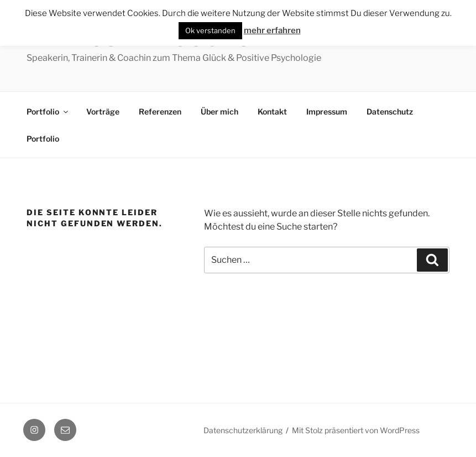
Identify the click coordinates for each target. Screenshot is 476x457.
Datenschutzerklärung (243, 430)
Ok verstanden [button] (210, 30)
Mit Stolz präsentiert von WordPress (356, 430)
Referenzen (160, 111)
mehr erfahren (272, 30)
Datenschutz (390, 111)
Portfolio (48, 111)
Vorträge (103, 111)
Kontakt (272, 111)
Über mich (219, 111)
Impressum (327, 111)
